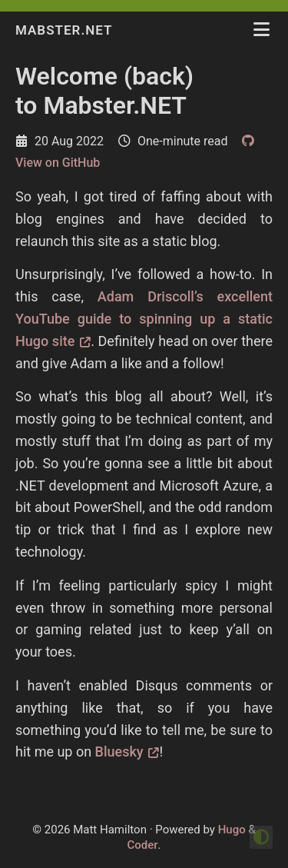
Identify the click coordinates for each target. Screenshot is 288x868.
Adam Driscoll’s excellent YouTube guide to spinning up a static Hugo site (144, 319)
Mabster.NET (66, 30)
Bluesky (119, 752)
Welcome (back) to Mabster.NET (104, 91)
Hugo (232, 830)
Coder (142, 845)
